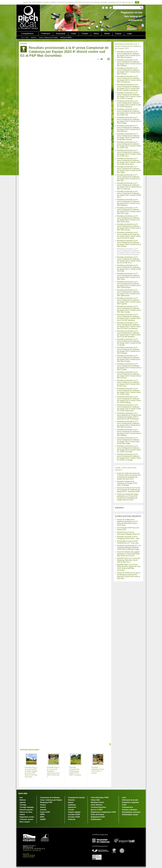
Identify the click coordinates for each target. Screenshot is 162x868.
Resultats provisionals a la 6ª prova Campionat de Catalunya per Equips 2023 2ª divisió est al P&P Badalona (129, 202)
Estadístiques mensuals (131, 812)
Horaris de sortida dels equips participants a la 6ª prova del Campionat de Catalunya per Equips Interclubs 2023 (128, 497)
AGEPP (43, 819)
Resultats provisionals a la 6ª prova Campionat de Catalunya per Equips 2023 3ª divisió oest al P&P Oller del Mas (129, 227)
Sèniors (43, 807)
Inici (27, 37)
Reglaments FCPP (98, 817)
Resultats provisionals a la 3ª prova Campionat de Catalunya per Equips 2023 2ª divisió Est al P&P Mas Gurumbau (129, 424)
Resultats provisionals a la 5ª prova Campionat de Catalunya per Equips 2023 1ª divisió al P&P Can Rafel (129, 268)
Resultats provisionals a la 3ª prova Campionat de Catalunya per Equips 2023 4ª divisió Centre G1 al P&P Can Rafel (129, 449)
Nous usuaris (25, 822)
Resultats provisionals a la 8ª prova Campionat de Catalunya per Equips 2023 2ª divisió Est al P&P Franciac (129, 71)
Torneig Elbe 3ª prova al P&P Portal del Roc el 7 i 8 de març (128, 542)
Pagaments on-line (27, 817)
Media (107, 34)
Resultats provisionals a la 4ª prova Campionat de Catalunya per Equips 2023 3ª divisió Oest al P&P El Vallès (129, 367)
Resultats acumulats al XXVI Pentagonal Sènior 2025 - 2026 (128, 538)
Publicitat (72, 819)
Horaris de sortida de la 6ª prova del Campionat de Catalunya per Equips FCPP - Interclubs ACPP (129, 490)
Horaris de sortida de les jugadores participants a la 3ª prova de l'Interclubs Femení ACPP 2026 (127, 522)
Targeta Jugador (74, 812)
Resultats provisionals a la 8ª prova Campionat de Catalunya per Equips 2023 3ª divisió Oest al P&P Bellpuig (129, 63)
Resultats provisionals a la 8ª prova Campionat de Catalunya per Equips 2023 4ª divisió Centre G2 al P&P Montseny (129, 104)
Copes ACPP (45, 812)
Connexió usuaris (26, 819)
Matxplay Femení (97, 802)
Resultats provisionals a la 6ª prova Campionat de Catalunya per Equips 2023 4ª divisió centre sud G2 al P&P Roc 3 (129, 260)
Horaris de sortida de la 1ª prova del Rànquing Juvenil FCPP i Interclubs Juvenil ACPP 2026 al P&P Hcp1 (129, 576)
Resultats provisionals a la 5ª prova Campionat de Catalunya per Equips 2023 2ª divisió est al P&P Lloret (129, 276)
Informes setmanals (130, 810)
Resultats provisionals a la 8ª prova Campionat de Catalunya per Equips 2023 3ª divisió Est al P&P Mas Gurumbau (129, 55)
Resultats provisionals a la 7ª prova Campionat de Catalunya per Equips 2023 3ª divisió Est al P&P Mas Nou (129, 128)
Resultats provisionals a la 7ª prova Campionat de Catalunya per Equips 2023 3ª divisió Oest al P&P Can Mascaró (129, 186)
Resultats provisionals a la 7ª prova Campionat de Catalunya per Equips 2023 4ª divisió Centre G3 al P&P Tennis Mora (129, 161)
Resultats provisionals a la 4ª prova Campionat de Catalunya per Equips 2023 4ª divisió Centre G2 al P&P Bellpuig (129, 400)
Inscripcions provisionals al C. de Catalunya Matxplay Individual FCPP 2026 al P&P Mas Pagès (129, 547)
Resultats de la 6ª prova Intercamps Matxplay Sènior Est (128, 533)
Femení (43, 805)
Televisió (71, 800)
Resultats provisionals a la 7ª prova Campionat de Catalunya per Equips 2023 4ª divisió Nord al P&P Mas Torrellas (128, 137)
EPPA (42, 817)
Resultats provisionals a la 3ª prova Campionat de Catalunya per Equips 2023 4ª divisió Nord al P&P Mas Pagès (128, 441)
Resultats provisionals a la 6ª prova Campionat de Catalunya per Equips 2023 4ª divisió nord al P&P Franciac (129, 243)
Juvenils (43, 810)
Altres (96, 34)
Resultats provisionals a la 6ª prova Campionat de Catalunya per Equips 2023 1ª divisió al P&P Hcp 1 (129, 194)
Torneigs (23, 805)
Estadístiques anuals (130, 815)
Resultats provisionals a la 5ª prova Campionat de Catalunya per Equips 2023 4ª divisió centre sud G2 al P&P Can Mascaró (129, 326)
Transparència (127, 807)
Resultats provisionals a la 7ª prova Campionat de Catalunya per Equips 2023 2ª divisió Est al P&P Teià (129, 178)
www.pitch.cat (37, 850)
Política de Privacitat (29, 855)
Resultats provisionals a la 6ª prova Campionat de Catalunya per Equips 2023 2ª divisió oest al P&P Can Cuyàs (129, 211)
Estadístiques (96, 819)
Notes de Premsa (97, 815)
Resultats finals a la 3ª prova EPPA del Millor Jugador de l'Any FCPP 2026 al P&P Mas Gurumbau (129, 567)
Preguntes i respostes (130, 802)
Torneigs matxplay (27, 807)
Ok (137, 2)
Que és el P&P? (97, 810)
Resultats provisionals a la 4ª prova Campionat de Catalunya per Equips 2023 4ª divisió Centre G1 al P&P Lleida (129, 391)
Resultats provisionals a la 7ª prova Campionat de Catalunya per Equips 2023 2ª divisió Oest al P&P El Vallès (129, 120)
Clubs (74, 34)
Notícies (34, 37)
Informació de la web (130, 800)
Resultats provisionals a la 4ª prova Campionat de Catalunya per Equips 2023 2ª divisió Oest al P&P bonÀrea (129, 375)
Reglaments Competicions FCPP (103, 812)
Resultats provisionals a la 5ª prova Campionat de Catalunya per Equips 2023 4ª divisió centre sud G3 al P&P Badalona (129, 334)
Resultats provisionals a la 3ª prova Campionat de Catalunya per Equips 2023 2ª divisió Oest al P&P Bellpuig (129, 432)
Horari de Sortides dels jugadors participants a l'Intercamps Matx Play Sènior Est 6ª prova (129, 554)
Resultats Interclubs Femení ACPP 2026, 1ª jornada (98, 770)
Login (129, 34)
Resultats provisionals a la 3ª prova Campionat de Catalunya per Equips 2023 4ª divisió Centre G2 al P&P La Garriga (129, 457)
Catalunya (72, 805)
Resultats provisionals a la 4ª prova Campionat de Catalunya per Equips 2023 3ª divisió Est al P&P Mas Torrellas (129, 359)
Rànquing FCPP (46, 802)
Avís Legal (26, 854)
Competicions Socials (76, 798)
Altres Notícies (97, 805)
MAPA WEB (23, 794)
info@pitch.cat (27, 850)
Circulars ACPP (74, 815)
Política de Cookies (29, 857)
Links (124, 798)
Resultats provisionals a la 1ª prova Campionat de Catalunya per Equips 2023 (128, 46)
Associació (61, 34)
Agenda (23, 802)
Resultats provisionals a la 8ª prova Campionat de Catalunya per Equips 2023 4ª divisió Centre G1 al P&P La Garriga (129, 96)
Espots (118, 34)
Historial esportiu (26, 810)
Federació (46, 34)
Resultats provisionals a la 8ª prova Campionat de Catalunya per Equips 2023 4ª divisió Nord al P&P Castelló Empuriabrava (128, 87)
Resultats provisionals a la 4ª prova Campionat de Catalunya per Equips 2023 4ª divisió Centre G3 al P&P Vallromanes (129, 408)
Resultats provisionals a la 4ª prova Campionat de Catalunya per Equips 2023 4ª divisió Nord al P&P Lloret (128, 383)
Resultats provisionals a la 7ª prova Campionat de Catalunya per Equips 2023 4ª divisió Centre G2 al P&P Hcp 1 (129, 153)
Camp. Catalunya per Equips (48, 37)
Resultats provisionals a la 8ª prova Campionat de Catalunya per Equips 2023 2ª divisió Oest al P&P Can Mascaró (129, 79)
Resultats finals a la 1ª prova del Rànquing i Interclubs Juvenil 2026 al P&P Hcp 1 (129, 560)
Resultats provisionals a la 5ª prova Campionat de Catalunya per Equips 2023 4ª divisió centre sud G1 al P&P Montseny (129, 317)
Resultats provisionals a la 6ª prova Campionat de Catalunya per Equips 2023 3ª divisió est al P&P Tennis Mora (129, 219)
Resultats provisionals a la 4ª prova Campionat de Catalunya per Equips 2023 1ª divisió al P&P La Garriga (129, 342)
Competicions (27, 34)
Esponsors (72, 807)
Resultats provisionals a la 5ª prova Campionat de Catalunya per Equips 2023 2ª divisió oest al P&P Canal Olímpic (129, 285)
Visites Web (95, 800)
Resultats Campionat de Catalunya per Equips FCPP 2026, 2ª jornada (75, 771)
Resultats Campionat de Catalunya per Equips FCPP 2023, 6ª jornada (127, 483)
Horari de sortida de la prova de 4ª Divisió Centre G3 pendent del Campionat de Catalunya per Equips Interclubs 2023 (129, 476)
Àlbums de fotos (26, 812)
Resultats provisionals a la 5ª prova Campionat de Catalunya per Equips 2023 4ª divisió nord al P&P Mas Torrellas (129, 309)
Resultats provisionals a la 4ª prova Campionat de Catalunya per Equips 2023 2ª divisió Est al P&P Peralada (129, 350)
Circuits (71, 810)
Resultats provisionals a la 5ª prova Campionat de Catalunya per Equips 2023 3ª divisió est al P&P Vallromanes (129, 293)
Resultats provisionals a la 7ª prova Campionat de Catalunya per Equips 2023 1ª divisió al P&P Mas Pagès (129, 170)
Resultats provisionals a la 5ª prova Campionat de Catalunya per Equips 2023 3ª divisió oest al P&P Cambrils (129, 301)
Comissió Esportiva (98, 807)
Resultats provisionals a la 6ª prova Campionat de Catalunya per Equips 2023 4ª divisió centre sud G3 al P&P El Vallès (129, 235)
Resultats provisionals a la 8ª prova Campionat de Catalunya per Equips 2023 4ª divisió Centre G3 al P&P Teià (129, 112)
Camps (85, 34)
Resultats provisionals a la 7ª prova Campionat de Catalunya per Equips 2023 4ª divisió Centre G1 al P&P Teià (129, 145)
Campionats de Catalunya (50, 798)
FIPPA (42, 815)
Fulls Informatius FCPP (100, 798)
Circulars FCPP (74, 817)
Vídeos (22, 815)
